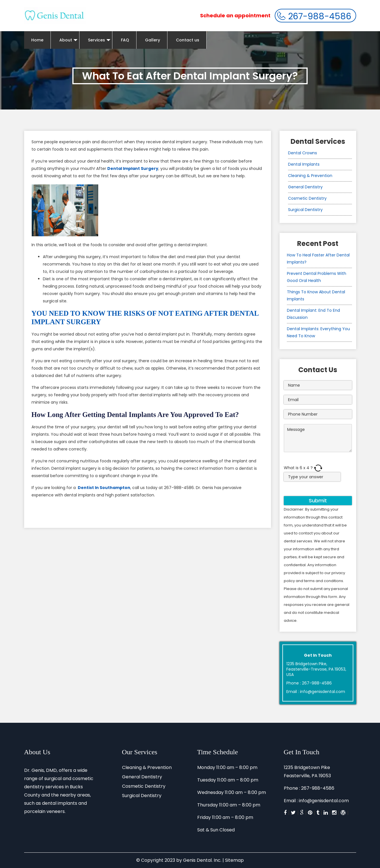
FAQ (125, 40)
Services (99, 40)
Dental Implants (304, 164)
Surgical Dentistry (305, 210)
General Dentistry (305, 187)
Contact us (188, 40)
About (68, 40)
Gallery (153, 40)
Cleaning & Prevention (310, 176)
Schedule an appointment (235, 15)
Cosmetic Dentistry (307, 198)
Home (37, 40)
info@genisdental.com (323, 692)
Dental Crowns (303, 153)
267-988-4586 (314, 16)
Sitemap (234, 860)
